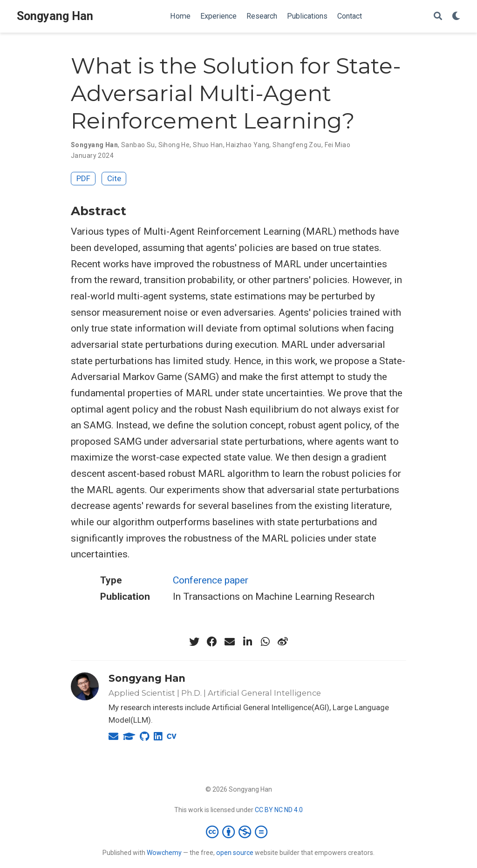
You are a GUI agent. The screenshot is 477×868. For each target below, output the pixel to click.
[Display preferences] (456, 17)
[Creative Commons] (238, 832)
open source (235, 853)
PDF (83, 178)
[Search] (438, 17)
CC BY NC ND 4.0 (279, 810)
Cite (114, 178)
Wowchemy (164, 853)
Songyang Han (55, 16)
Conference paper (211, 580)
